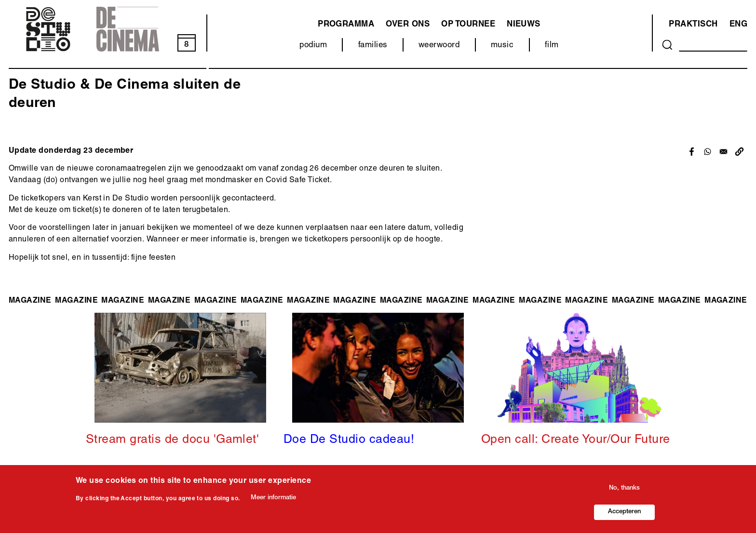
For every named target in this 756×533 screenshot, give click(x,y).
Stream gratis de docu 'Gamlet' (172, 440)
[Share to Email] (723, 152)
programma (346, 25)
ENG (738, 25)
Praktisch (693, 25)
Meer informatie (273, 499)
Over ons (408, 25)
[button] (739, 152)
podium (313, 46)
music (502, 46)
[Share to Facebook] (692, 152)
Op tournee (468, 25)
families (373, 46)
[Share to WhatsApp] (708, 152)
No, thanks (624, 489)
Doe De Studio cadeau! (349, 440)
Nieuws (524, 25)
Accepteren (624, 513)
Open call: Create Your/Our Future (576, 440)
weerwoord (439, 46)
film (552, 46)
